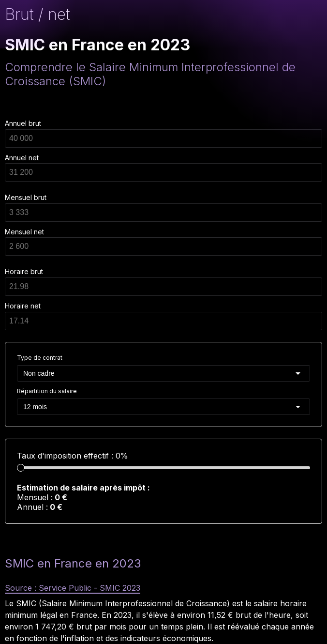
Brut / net (37, 14)
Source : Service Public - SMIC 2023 (73, 588)
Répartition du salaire (47, 391)
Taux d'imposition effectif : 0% (73, 456)
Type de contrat (40, 358)
